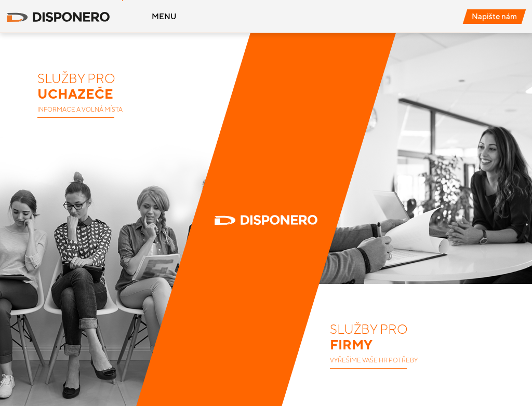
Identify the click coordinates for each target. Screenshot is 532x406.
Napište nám (494, 16)
